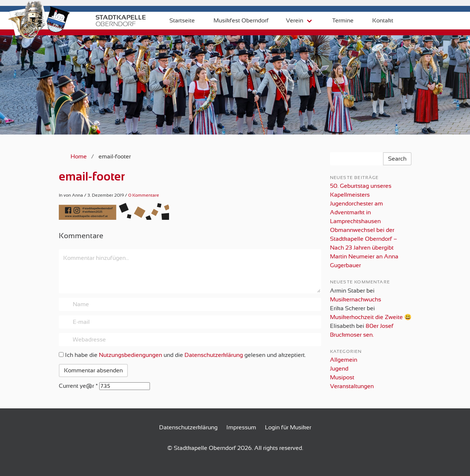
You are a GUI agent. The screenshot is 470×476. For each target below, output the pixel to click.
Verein (290, 21)
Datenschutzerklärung (214, 355)
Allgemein (344, 360)
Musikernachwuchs (356, 300)
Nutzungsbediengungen (130, 355)
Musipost (342, 377)
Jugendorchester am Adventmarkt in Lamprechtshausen (356, 212)
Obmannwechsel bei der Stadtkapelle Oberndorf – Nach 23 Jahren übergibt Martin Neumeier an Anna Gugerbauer (364, 248)
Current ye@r (78, 386)
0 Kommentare (144, 195)
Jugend (339, 369)
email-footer (92, 176)
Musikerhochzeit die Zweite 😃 (371, 317)
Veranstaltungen (352, 386)
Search (397, 159)
